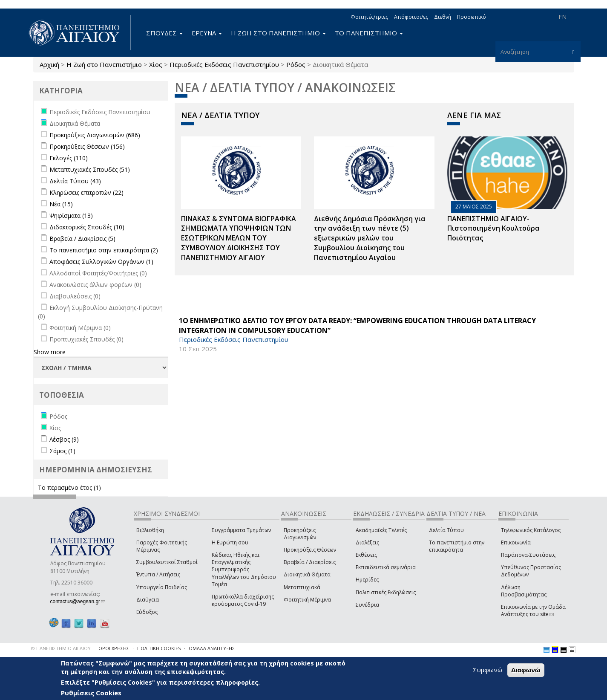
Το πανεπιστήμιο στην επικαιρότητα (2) (104, 250)
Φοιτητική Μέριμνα (307, 600)
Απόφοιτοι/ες (411, 17)
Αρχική (49, 64)
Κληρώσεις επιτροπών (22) (86, 192)
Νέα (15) (61, 204)
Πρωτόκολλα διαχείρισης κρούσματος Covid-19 (243, 600)
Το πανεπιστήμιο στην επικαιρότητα (457, 546)
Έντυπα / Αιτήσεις (158, 574)
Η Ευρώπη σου (230, 542)
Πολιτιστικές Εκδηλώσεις (386, 592)
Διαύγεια (148, 600)
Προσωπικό (472, 17)
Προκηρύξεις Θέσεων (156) (87, 146)
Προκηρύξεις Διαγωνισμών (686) (95, 135)
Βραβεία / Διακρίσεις (310, 562)
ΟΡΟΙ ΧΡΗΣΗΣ (114, 648)
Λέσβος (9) (64, 439)
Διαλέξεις (367, 542)
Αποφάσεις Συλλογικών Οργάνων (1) (101, 262)
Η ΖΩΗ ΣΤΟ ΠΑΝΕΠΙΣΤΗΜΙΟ (278, 33)
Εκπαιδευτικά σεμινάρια (386, 567)
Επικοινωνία (516, 542)
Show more (50, 352)
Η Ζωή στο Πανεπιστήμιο (104, 64)
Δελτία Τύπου (446, 530)
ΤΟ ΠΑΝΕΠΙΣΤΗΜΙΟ (369, 33)
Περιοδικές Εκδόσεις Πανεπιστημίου (224, 64)
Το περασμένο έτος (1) (69, 487)
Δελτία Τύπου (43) (75, 181)
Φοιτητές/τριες (369, 17)
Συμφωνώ (488, 670)
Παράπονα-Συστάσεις (528, 555)
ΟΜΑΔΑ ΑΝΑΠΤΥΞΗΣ (212, 648)
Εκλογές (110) (69, 158)
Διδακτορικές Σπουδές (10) (87, 227)
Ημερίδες (367, 580)
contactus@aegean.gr (78, 602)
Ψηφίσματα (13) (71, 215)
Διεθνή (443, 17)
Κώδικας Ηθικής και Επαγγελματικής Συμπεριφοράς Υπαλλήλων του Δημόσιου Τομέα (244, 570)
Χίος (156, 64)
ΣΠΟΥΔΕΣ (164, 33)
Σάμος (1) (62, 451)
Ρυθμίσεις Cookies (91, 693)
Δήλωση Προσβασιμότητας (524, 591)
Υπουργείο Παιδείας (162, 587)
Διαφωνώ (526, 670)
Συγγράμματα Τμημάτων (241, 530)
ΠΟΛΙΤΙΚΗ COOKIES (159, 648)
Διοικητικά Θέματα (307, 574)
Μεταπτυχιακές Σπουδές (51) (90, 169)
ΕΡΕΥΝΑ (207, 33)
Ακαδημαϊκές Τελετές (381, 530)
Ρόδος (296, 64)
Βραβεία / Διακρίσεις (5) (82, 239)
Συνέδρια (367, 605)
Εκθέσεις (366, 555)
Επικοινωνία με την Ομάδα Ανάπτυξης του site (533, 610)
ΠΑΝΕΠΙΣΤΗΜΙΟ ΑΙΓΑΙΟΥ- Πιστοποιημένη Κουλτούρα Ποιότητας (493, 229)
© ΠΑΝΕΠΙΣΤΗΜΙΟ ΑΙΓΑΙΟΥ (61, 648)
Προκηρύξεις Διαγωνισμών (300, 534)
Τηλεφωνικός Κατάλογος (531, 530)
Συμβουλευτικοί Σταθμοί (167, 562)
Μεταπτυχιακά (302, 587)
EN (562, 17)
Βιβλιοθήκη (150, 530)
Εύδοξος (147, 612)
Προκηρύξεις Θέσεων (310, 550)
